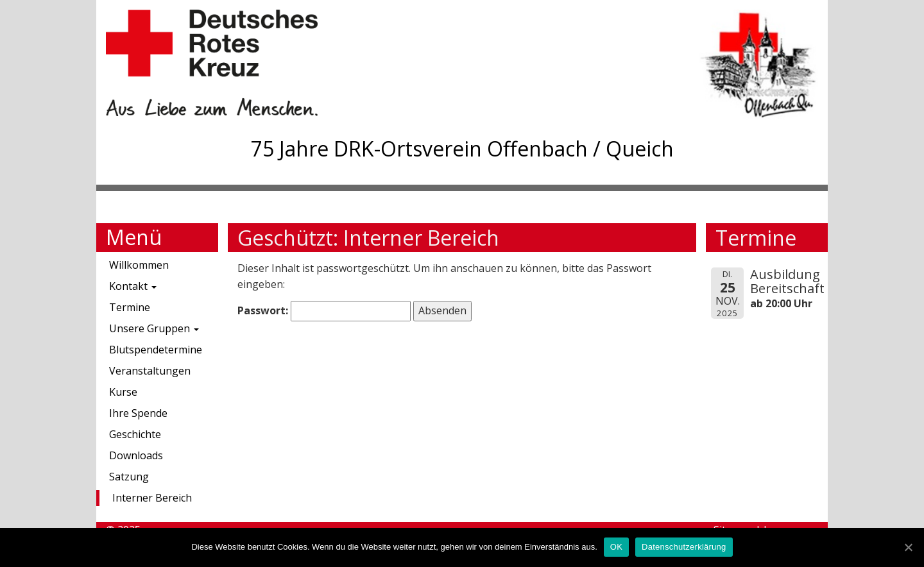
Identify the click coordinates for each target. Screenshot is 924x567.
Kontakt (133, 286)
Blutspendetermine (156, 350)
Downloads (136, 455)
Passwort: (324, 311)
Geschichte (135, 434)
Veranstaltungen (150, 371)
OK (616, 547)
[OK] (908, 547)
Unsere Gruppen (154, 328)
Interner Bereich (152, 498)
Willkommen (139, 265)
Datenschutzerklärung (684, 547)
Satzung (129, 477)
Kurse (123, 392)
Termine (130, 307)
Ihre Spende (138, 413)
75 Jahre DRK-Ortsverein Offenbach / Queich (462, 148)
